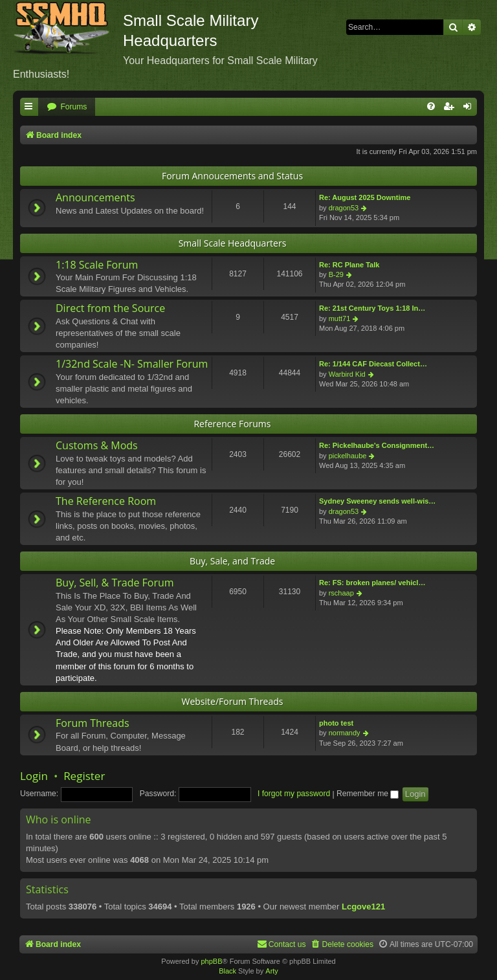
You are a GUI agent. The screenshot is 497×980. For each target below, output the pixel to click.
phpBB (211, 961)
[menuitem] (67, 107)
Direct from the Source (110, 308)
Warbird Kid (347, 374)
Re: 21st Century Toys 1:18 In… (372, 308)
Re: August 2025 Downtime (365, 197)
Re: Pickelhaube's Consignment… (377, 445)
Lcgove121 (363, 907)
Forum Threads (93, 723)
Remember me (368, 794)
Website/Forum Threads (233, 701)
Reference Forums (232, 424)
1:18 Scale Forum (97, 265)
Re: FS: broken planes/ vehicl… (372, 583)
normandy (345, 733)
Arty (272, 971)
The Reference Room (106, 501)
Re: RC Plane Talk (349, 265)
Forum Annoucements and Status (232, 176)
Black (227, 971)
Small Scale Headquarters (233, 243)
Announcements (95, 197)
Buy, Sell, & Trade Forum (115, 583)
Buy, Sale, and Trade (232, 561)
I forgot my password (294, 794)
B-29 (336, 274)
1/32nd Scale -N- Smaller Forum (132, 364)
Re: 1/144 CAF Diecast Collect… (373, 364)
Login (34, 776)
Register (84, 776)
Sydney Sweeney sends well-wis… (377, 501)
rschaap (341, 593)
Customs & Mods (97, 445)
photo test (336, 723)
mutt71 (340, 318)
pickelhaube (348, 456)
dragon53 (344, 208)
